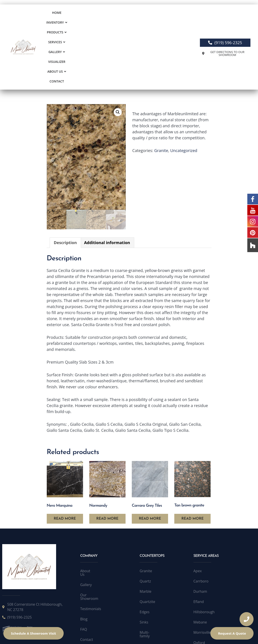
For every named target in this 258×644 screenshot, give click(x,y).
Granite (161, 94)
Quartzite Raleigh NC (211, 596)
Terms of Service (89, 635)
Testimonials (91, 545)
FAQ (84, 565)
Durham (200, 535)
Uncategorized (184, 94)
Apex (198, 514)
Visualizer (168, 14)
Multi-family (149, 576)
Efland (199, 545)
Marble (145, 535)
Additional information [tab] (107, 186)
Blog (84, 555)
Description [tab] (65, 186)
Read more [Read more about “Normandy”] (108, 462)
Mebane (200, 565)
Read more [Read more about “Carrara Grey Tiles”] (150, 462)
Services (125, 14)
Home (58, 14)
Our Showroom (93, 535)
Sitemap (87, 586)
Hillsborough (204, 555)
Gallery (147, 14)
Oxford (199, 586)
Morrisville (202, 576)
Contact (127, 24)
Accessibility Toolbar (192, 635)
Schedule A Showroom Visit (34, 633)
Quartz (145, 524)
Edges (144, 555)
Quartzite (147, 545)
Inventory (78, 14)
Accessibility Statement (153, 635)
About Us (106, 24)
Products (103, 14)
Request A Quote (232, 633)
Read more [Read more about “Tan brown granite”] (193, 462)
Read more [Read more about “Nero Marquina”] (65, 462)
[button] (78, 14)
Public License (118, 635)
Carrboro (201, 524)
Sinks (144, 565)
